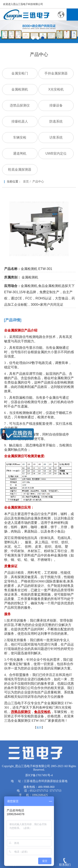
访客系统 (56, 137)
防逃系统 (56, 121)
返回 (39, 727)
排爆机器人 (20, 121)
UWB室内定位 (56, 153)
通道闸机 (20, 153)
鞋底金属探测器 (20, 170)
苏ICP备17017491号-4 (39, 775)
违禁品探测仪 (20, 105)
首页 (26, 182)
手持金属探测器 (56, 73)
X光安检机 (56, 89)
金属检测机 (20, 89)
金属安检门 (20, 73)
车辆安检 (20, 137)
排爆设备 (56, 105)
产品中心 (38, 182)
